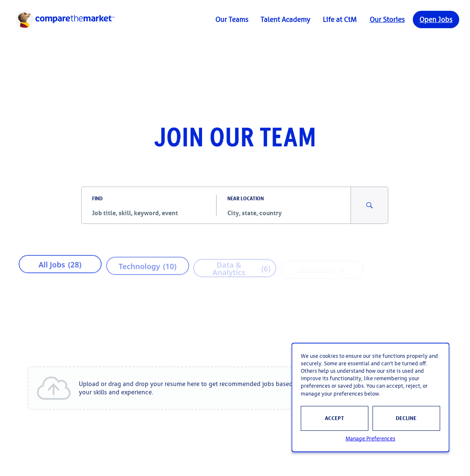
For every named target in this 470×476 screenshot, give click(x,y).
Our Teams (232, 19)
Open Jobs (436, 19)
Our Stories (387, 19)
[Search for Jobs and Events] (370, 205)
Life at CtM (340, 19)
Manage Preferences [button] (370, 438)
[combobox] (149, 213)
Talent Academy (285, 19)
